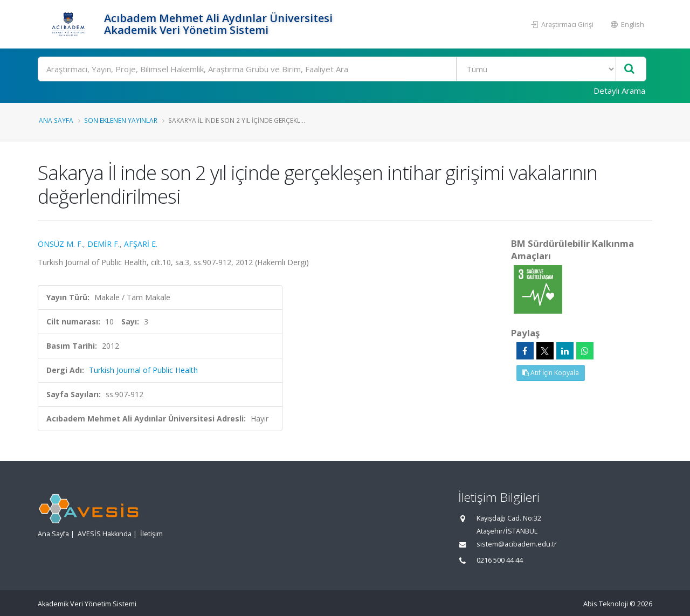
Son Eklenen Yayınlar (121, 120)
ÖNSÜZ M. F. (60, 244)
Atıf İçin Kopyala (551, 373)
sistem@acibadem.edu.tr (517, 544)
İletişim (151, 534)
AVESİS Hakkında (105, 534)
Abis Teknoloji (606, 604)
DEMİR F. (103, 244)
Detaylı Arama (619, 91)
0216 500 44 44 (500, 560)
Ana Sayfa (56, 120)
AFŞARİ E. (141, 244)
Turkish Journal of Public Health (143, 370)
